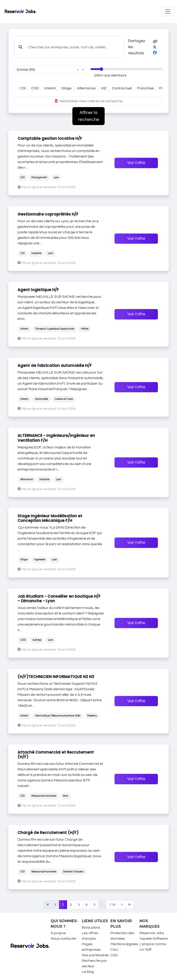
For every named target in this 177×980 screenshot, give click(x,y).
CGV (114, 955)
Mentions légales (124, 944)
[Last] (129, 905)
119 (112, 905)
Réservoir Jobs (152, 933)
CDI (23, 88)
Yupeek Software (154, 939)
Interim (50, 88)
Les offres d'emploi (90, 936)
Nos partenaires (95, 955)
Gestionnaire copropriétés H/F (48, 214)
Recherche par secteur (94, 963)
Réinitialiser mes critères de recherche (89, 101)
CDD (35, 88)
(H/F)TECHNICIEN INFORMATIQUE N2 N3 (56, 677)
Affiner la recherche (89, 116)
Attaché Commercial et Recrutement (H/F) (56, 755)
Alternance (86, 88)
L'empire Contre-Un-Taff (153, 947)
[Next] (122, 905)
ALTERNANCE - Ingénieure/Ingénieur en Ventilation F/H (56, 438)
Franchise (145, 88)
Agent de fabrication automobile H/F (55, 366)
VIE (104, 88)
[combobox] (46, 70)
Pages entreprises (91, 947)
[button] (155, 42)
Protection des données (122, 936)
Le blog (88, 972)
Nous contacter (64, 939)
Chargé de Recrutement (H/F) (48, 833)
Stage (66, 88)
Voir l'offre (136, 163)
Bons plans (91, 927)
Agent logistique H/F (38, 290)
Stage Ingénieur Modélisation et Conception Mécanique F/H (50, 518)
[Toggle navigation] (168, 12)
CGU (114, 950)
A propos (58, 933)
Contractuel (122, 88)
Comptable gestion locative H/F (50, 138)
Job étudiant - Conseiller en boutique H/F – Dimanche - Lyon (59, 599)
